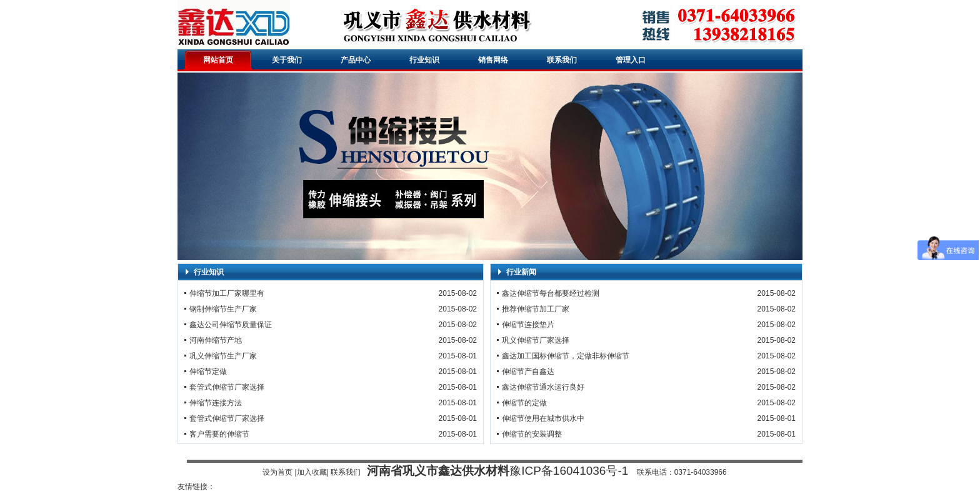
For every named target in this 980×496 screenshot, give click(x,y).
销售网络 (493, 60)
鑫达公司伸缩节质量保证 (231, 325)
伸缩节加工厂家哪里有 (227, 293)
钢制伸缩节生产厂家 (223, 309)
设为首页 (277, 472)
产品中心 (356, 60)
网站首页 (218, 60)
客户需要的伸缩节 (219, 434)
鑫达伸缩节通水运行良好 (543, 387)
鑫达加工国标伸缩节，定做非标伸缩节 (566, 356)
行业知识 (424, 60)
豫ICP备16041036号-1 (569, 471)
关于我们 (287, 60)
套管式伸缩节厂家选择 (227, 387)
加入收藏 (312, 472)
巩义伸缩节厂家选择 (536, 340)
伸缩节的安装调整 (532, 434)
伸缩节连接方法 (216, 403)
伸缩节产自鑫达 (528, 372)
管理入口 (631, 60)
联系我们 (562, 60)
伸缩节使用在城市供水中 (543, 418)
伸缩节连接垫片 (528, 325)
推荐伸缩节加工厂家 (536, 309)
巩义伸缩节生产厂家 (223, 356)
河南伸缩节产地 (216, 340)
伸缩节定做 (208, 372)
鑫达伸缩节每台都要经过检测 (551, 293)
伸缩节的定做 (524, 403)
